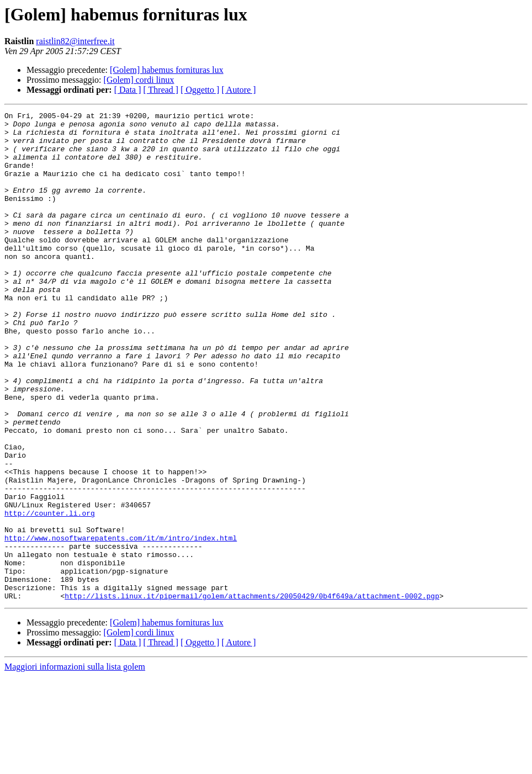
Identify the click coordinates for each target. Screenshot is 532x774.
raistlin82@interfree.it (75, 41)
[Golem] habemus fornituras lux (167, 70)
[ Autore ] (238, 90)
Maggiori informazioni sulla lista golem (75, 764)
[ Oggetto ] (200, 90)
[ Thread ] (161, 90)
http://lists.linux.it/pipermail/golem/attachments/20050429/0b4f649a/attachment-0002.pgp (252, 693)
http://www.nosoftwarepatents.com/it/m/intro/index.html (121, 624)
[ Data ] (128, 90)
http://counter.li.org (50, 594)
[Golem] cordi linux (139, 80)
